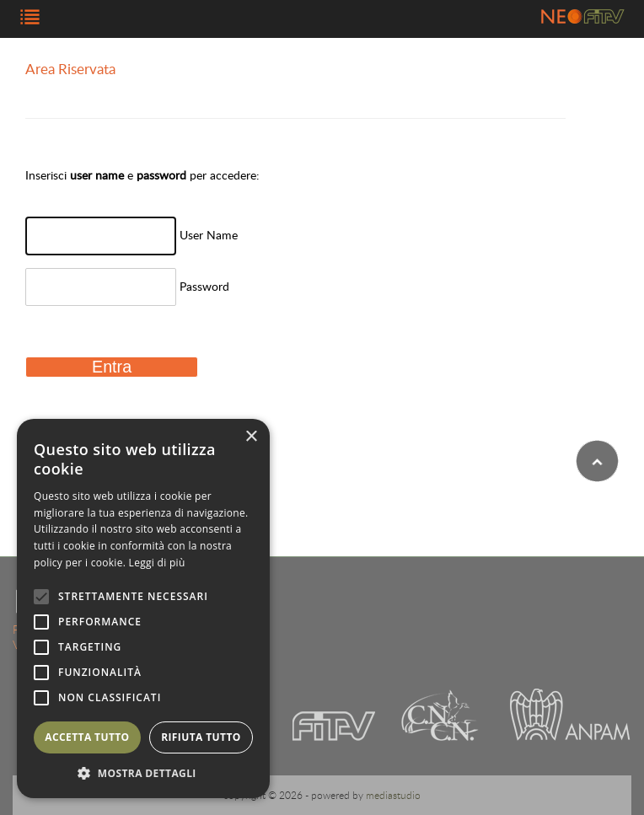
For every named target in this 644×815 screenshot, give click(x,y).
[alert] (143, 609)
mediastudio (393, 795)
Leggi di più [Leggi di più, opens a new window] (157, 563)
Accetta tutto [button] (87, 737)
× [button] (251, 437)
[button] (143, 773)
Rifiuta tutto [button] (201, 737)
